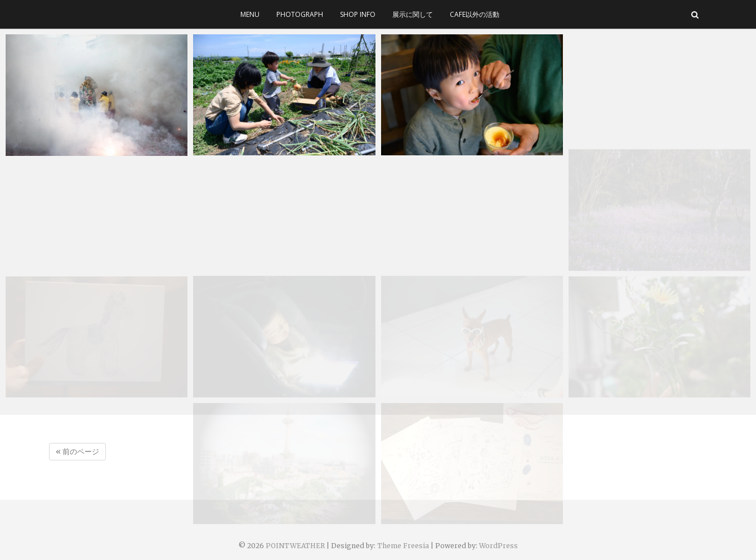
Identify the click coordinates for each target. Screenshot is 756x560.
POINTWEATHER (295, 546)
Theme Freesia (403, 546)
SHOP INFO (358, 14)
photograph (300, 14)
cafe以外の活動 (475, 14)
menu (250, 14)
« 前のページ (77, 452)
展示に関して (413, 14)
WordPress (498, 546)
